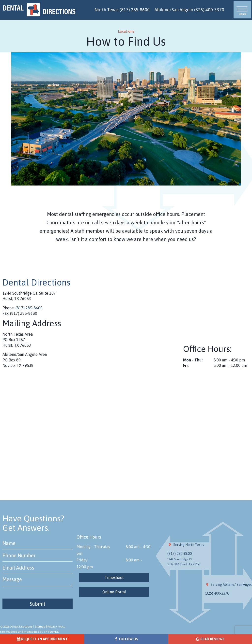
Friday (82, 560)
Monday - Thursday (93, 547)
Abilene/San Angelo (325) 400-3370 (189, 10)
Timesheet (114, 577)
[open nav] (242, 10)
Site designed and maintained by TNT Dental (29, 632)
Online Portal (114, 592)
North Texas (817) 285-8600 (122, 10)
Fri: (186, 365)
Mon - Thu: (193, 360)
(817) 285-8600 (29, 308)
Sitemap (40, 627)
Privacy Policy (56, 627)
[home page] (39, 10)
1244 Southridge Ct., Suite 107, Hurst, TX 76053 (184, 562)
